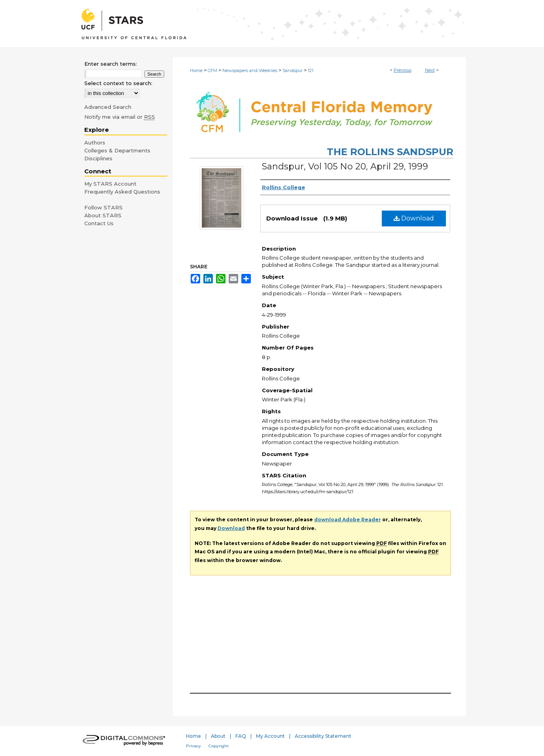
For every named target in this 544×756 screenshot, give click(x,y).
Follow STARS (103, 207)
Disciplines (98, 158)
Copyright (219, 746)
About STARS (103, 215)
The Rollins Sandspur (390, 152)
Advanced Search (108, 107)
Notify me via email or (120, 117)
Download (414, 218)
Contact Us (99, 223)
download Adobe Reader (348, 520)
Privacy (193, 746)
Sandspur (293, 70)
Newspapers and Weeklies (250, 70)
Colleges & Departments (117, 150)
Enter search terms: (111, 64)
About (218, 736)
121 (311, 70)
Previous (403, 70)
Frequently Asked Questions (122, 192)
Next (430, 70)
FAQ (241, 736)
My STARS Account (110, 184)
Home (196, 70)
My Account (270, 736)
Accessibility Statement (323, 736)
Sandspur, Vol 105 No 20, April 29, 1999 (345, 166)
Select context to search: (118, 83)
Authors (95, 142)
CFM (212, 70)
